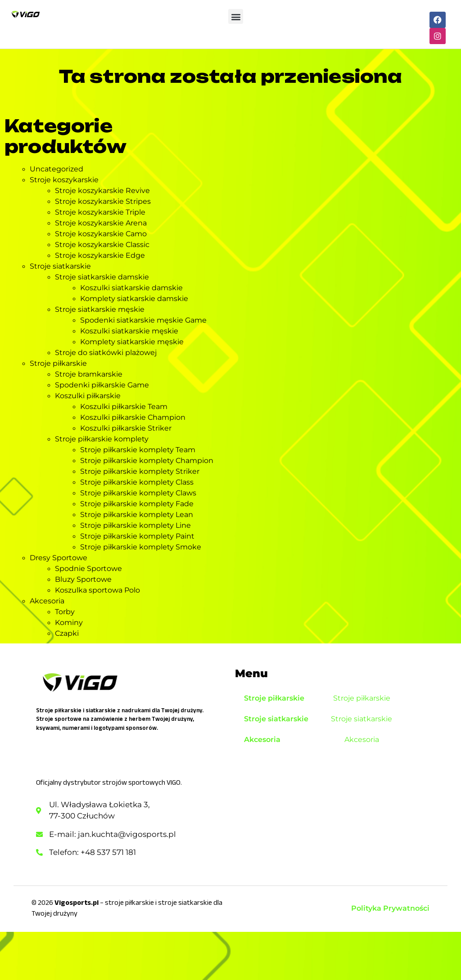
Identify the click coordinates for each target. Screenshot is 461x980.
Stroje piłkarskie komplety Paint (137, 536)
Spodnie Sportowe (88, 569)
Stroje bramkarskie (89, 374)
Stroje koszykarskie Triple (100, 212)
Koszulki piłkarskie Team (124, 407)
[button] (236, 16)
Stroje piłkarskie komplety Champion (147, 461)
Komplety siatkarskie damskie (134, 299)
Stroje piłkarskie (58, 363)
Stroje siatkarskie (60, 266)
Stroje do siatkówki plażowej (106, 353)
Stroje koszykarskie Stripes (103, 201)
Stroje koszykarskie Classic (102, 245)
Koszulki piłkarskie (88, 396)
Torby (65, 612)
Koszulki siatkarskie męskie (129, 331)
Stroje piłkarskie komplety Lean (137, 515)
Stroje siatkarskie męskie (100, 309)
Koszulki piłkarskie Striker (126, 428)
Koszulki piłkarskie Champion (133, 417)
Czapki (67, 633)
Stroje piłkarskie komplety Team (138, 450)
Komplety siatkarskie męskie (132, 342)
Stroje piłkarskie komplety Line (136, 525)
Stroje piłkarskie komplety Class (137, 482)
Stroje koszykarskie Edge (100, 255)
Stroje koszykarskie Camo (101, 234)
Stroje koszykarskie (64, 180)
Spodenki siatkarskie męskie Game (143, 320)
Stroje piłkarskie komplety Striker (140, 471)
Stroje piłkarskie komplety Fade (137, 504)
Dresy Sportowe (59, 558)
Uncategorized (56, 169)
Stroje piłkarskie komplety (102, 439)
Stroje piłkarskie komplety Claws (138, 493)
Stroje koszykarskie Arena (101, 223)
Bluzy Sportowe (83, 579)
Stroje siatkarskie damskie (102, 277)
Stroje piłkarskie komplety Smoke (141, 547)
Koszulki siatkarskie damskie (131, 288)
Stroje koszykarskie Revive (102, 191)
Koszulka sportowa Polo (97, 590)
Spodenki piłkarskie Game (102, 385)
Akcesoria (47, 601)
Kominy (69, 623)
